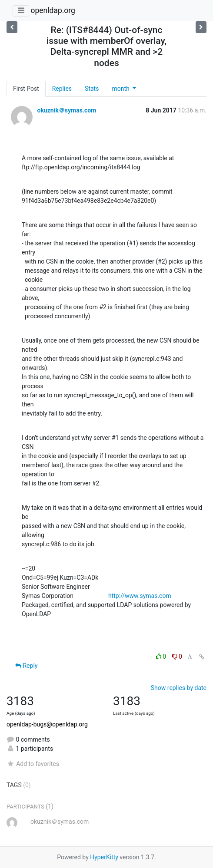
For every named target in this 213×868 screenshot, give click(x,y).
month (121, 89)
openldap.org (53, 10)
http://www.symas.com (140, 596)
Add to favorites (33, 764)
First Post (26, 89)
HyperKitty (104, 857)
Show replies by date (179, 688)
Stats (92, 89)
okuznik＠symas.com (67, 110)
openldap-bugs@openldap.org (47, 724)
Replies (62, 89)
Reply (26, 666)
